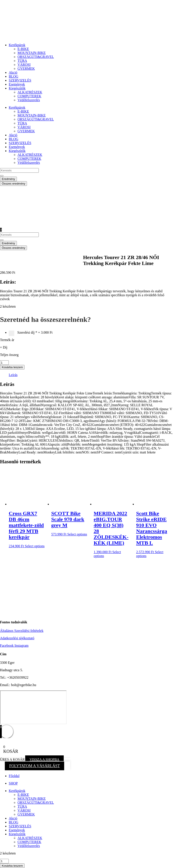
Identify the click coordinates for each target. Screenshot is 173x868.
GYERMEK (26, 69)
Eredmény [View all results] (8, 179)
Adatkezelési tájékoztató (17, 638)
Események (17, 84)
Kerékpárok (17, 45)
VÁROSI (24, 65)
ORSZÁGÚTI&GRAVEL (36, 57)
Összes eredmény (13, 184)
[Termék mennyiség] (4, 363)
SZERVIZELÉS (20, 80)
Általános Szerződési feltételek (22, 631)
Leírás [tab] (13, 375)
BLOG (14, 76)
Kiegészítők (17, 88)
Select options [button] (35, 546)
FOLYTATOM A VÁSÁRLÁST (34, 766)
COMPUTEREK (29, 96)
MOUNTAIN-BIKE (32, 53)
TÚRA (22, 61)
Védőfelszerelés (29, 100)
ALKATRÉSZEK (30, 92)
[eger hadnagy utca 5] (33, 707)
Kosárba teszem (12, 367)
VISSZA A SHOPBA (44, 759)
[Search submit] (2, 176)
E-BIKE (23, 49)
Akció (13, 72)
